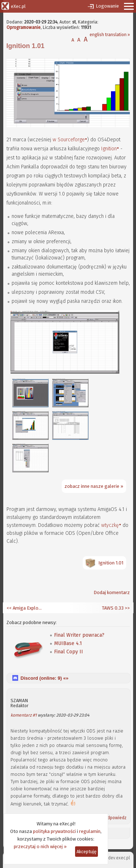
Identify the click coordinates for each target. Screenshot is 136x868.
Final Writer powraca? (79, 635)
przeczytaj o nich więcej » (40, 846)
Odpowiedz (115, 818)
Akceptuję (86, 852)
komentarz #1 (24, 715)
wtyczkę (110, 525)
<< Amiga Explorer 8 (25, 608)
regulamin (90, 831)
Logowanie (107, 6)
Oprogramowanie (24, 27)
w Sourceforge (69, 140)
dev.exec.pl (119, 858)
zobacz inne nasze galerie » (94, 486)
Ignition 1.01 (111, 563)
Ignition (109, 149)
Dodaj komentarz (112, 592)
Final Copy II (69, 652)
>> (127, 608)
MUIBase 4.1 (68, 643)
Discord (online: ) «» (45, 678)
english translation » (110, 35)
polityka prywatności (54, 831)
